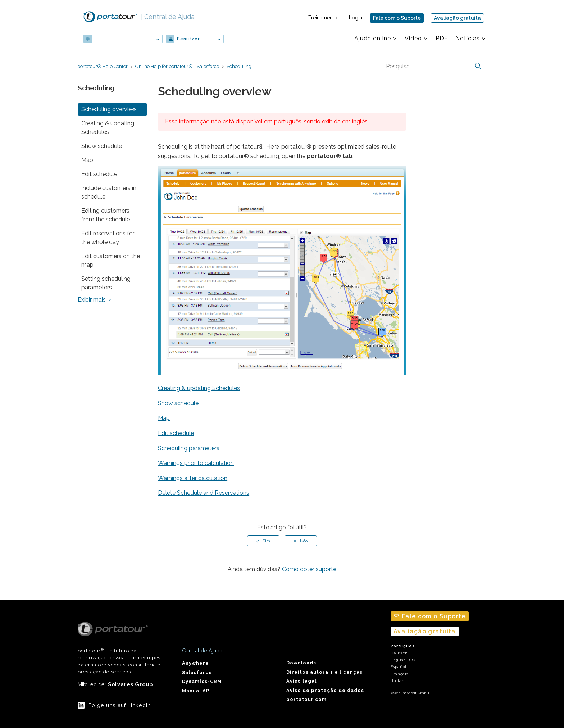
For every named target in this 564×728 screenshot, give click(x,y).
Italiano (399, 681)
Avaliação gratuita (457, 18)
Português (403, 646)
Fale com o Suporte (397, 18)
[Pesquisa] (433, 66)
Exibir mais (92, 300)
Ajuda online (373, 38)
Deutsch (399, 653)
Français (399, 674)
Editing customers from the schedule (106, 215)
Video (413, 38)
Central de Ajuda (168, 17)
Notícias (468, 38)
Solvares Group (130, 684)
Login (356, 18)
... (96, 39)
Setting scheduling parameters (106, 283)
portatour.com (306, 699)
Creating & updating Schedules (108, 128)
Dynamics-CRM (202, 681)
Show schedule (102, 146)
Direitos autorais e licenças (324, 672)
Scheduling (239, 66)
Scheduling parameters (189, 448)
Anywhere (195, 663)
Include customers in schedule (109, 192)
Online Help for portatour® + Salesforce (177, 66)
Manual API (197, 691)
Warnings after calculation (193, 478)
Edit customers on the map (111, 260)
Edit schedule (99, 174)
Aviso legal (301, 681)
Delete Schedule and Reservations (204, 493)
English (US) (403, 660)
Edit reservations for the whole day (108, 238)
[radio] (263, 541)
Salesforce (197, 672)
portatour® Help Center (103, 66)
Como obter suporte (309, 569)
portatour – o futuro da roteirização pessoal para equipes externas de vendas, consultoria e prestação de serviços (119, 648)
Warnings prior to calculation (196, 463)
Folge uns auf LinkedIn (120, 705)
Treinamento (323, 18)
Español (399, 667)
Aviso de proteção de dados (325, 690)
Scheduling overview (109, 109)
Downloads (301, 663)
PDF (442, 38)
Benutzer (188, 39)
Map (87, 160)
